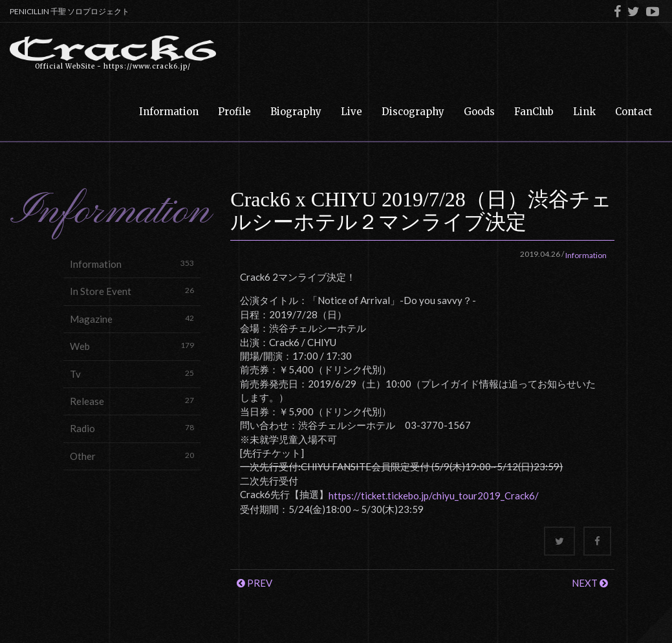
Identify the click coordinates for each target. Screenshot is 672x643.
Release (132, 401)
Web (132, 346)
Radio (132, 428)
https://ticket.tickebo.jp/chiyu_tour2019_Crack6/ (434, 496)
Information (132, 264)
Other (132, 456)
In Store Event (132, 291)
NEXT (590, 583)
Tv (132, 374)
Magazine (132, 319)
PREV (255, 583)
